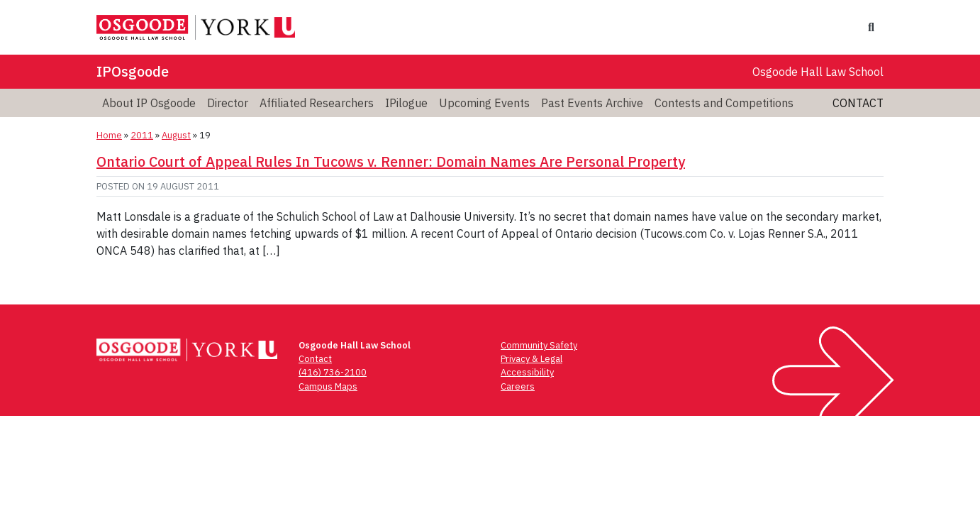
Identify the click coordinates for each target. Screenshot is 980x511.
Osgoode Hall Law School (818, 72)
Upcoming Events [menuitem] (484, 103)
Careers (518, 386)
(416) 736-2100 (333, 372)
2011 (142, 135)
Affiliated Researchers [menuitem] (317, 103)
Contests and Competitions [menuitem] (724, 103)
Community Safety (539, 345)
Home (109, 135)
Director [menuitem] (228, 103)
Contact (858, 103)
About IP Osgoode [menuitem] (149, 103)
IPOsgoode (133, 71)
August (176, 135)
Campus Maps (328, 386)
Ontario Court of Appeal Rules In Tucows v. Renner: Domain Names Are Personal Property (391, 161)
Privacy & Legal (531, 359)
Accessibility (527, 372)
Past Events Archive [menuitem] (592, 103)
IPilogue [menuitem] (406, 103)
